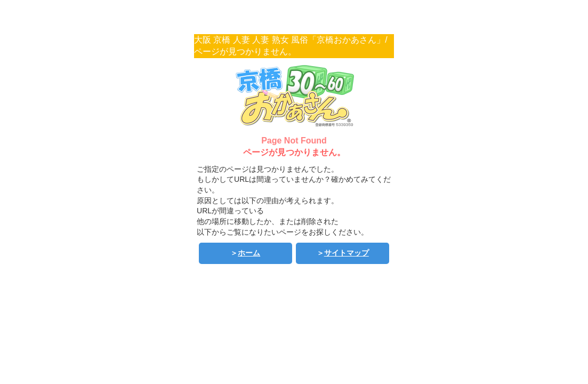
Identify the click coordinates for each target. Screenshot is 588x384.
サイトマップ (347, 253)
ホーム (249, 253)
